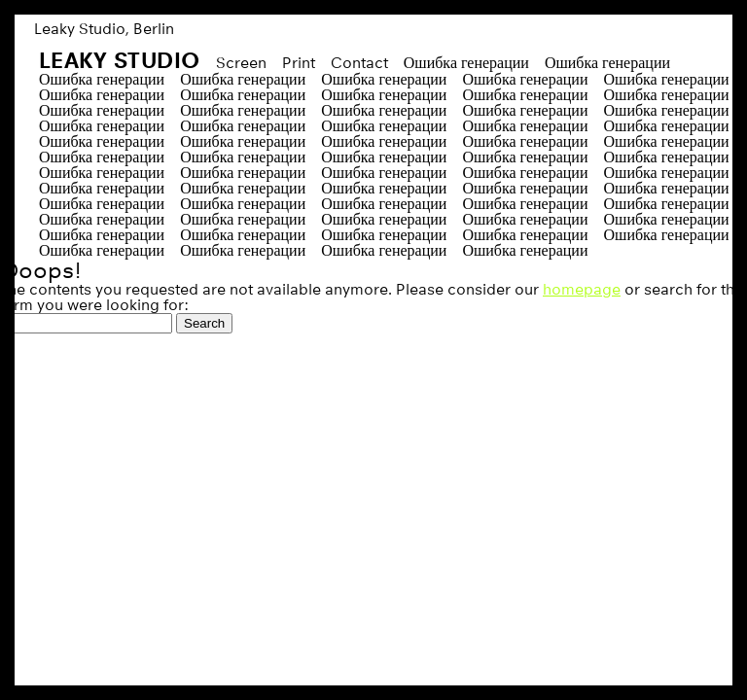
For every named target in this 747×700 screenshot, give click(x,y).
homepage (582, 289)
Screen (241, 63)
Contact (359, 63)
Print (299, 63)
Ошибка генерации (466, 63)
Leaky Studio (120, 60)
